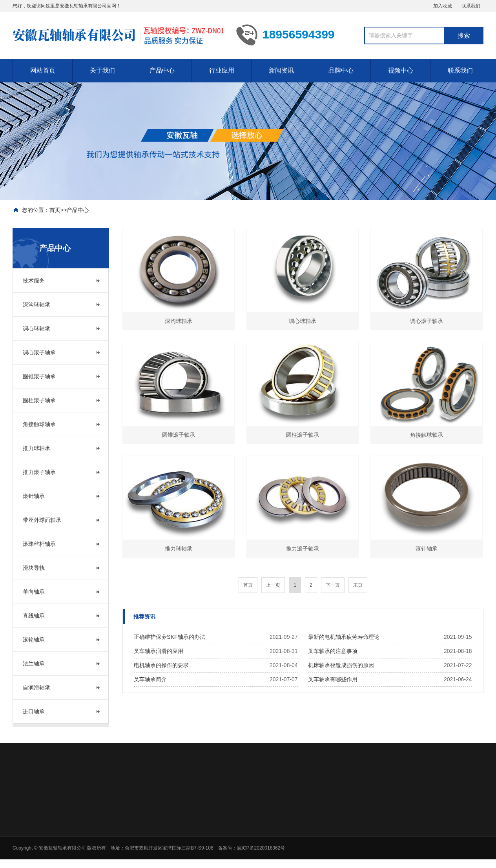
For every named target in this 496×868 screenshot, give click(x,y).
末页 (358, 585)
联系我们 (471, 6)
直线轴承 (34, 616)
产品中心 (162, 70)
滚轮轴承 (34, 640)
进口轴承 (34, 711)
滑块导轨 (34, 568)
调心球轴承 (36, 328)
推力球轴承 (36, 448)
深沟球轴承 (36, 305)
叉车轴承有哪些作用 (333, 679)
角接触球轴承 (39, 424)
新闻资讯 (281, 70)
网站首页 (43, 70)
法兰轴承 (34, 664)
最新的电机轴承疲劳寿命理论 (344, 637)
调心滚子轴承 (39, 352)
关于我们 (102, 70)
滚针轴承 (34, 496)
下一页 (333, 585)
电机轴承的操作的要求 (161, 665)
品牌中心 (341, 70)
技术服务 (34, 281)
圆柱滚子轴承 (39, 400)
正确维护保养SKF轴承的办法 (169, 637)
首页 (55, 210)
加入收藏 (443, 6)
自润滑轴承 (36, 687)
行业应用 (222, 70)
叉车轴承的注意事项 (333, 651)
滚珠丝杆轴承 (39, 544)
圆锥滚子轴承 (39, 376)
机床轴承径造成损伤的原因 (341, 665)
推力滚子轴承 (39, 472)
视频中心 (401, 70)
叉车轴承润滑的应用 (159, 651)
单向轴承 (34, 592)
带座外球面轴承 (42, 520)
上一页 (273, 585)
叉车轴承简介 (150, 679)
